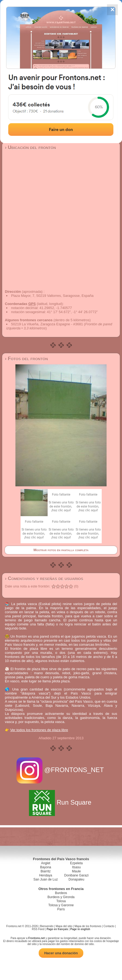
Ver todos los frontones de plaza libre (39, 730)
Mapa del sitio (64, 926)
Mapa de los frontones (88, 926)
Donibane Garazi (76, 875)
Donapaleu (76, 879)
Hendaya (46, 875)
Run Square (61, 802)
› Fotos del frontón (26, 359)
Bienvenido (47, 926)
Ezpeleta (76, 863)
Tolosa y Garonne (61, 905)
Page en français (57, 929)
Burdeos (61, 893)
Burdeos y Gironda (61, 897)
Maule (76, 871)
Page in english (80, 929)
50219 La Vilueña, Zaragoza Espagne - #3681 (47, 324)
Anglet (46, 863)
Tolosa (61, 901)
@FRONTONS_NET (61, 770)
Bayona (46, 867)
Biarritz (46, 871)
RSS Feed (38, 929)
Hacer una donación (61, 953)
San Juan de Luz (46, 879)
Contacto (109, 926)
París (61, 909)
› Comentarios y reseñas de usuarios (44, 579)
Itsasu (76, 867)
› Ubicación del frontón (30, 147)
